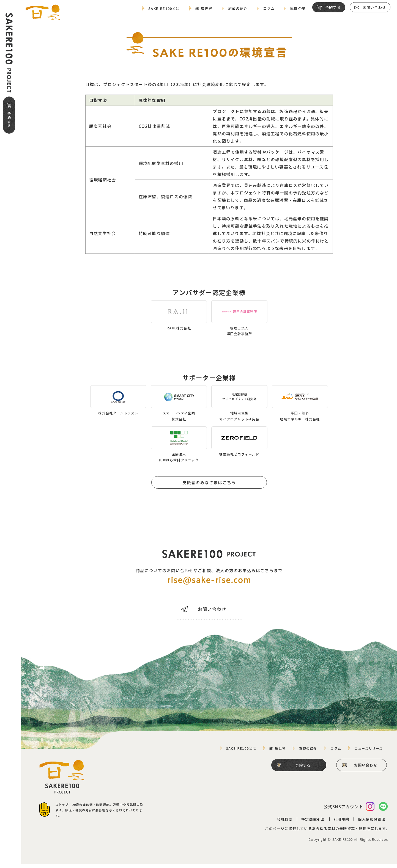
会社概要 (285, 823)
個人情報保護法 (371, 823)
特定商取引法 (313, 823)
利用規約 (341, 823)
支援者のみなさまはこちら (209, 481)
